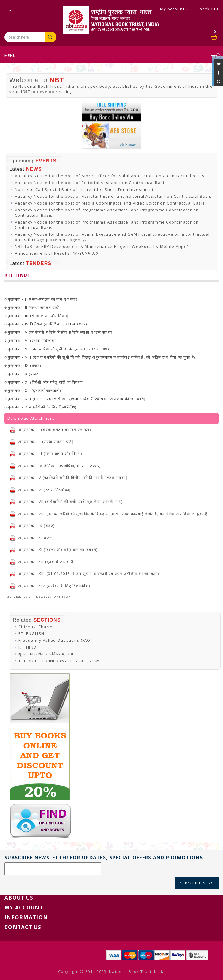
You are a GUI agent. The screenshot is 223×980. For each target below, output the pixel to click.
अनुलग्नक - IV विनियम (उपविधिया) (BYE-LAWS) (55, 466)
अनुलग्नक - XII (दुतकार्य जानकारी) (42, 562)
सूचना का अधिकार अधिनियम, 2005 (48, 654)
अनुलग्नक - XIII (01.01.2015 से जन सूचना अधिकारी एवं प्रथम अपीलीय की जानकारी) (84, 574)
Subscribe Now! (197, 883)
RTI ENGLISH (31, 633)
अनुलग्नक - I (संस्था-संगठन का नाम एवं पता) (50, 430)
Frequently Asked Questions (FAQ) (55, 640)
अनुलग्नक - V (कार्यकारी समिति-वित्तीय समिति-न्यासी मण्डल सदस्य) (69, 478)
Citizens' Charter (37, 627)
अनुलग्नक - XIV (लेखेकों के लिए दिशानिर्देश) (50, 586)
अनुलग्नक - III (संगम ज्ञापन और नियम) (46, 454)
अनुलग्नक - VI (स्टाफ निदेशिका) (40, 490)
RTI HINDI (28, 647)
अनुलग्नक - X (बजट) (32, 538)
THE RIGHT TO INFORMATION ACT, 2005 (59, 661)
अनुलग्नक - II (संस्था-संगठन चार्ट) (42, 442)
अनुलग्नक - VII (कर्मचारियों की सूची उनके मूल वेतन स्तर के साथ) (66, 502)
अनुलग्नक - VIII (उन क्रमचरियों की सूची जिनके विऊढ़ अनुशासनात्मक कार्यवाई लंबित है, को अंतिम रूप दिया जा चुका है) (109, 514)
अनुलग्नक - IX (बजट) (32, 526)
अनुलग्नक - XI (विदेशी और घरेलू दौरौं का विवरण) (54, 550)
